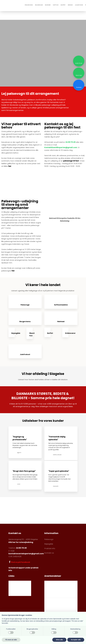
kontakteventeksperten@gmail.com (26, 554)
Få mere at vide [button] (11, 640)
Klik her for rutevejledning (21, 542)
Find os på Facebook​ (20, 562)
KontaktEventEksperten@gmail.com (61, 147)
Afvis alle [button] (59, 640)
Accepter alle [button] (76, 640)
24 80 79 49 (70, 142)
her (10, 166)
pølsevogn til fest (71, 161)
